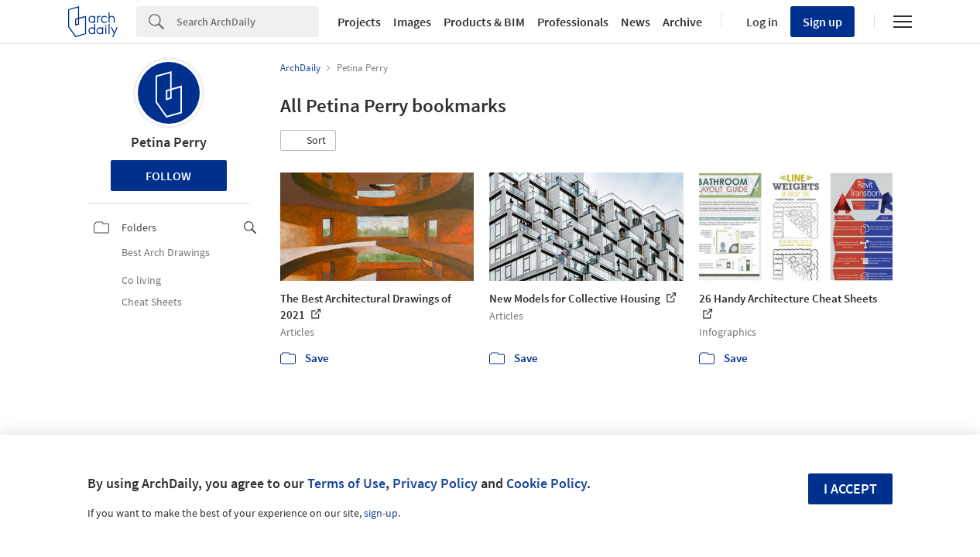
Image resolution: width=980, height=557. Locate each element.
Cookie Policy (547, 483)
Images (412, 22)
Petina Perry (169, 142)
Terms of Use (346, 483)
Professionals (573, 22)
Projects (359, 22)
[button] (308, 141)
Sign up (822, 22)
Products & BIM (484, 22)
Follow (168, 176)
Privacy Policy (435, 483)
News (636, 22)
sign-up (381, 513)
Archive (682, 22)
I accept (850, 489)
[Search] (248, 22)
